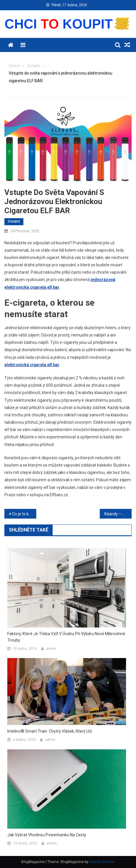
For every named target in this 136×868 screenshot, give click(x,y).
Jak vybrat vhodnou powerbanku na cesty (47, 835)
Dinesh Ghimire (102, 862)
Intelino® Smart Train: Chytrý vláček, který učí (50, 731)
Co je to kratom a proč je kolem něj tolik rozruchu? (24, 514)
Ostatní (14, 221)
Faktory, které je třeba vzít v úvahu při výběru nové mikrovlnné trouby (66, 637)
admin (51, 649)
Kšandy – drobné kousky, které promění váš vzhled (118, 514)
